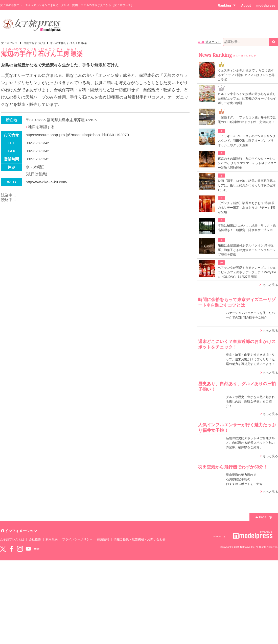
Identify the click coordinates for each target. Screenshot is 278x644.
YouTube (28, 549)
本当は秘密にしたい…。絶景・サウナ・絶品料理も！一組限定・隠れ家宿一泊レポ (247, 228)
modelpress (266, 5)
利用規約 (52, 539)
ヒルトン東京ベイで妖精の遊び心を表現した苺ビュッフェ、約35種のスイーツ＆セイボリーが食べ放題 (247, 98)
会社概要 (35, 539)
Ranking (227, 5)
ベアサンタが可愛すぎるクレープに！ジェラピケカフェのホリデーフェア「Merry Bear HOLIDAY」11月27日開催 (247, 272)
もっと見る (270, 285)
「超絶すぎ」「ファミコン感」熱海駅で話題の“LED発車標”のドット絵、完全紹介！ (247, 120)
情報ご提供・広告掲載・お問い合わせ (140, 539)
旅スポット (213, 42)
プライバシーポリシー (77, 539)
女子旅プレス (9, 43)
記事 (201, 42)
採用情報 (103, 539)
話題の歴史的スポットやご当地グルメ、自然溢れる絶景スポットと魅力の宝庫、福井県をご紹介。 (250, 443)
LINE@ (37, 549)
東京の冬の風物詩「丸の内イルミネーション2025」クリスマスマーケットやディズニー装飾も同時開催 (247, 163)
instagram (20, 549)
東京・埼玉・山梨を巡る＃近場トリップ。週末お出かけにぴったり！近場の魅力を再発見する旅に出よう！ (250, 359)
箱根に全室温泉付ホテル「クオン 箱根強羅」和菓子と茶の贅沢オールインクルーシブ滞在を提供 (247, 250)
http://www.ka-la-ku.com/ (47, 182)
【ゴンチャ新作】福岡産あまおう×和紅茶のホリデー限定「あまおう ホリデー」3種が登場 (247, 208)
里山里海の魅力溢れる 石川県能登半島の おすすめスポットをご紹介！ (246, 479)
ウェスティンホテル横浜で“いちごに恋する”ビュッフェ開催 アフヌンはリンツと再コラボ (246, 75)
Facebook (11, 549)
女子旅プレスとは (12, 539)
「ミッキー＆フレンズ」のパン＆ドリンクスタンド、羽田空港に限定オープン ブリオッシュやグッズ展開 (247, 141)
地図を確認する (41, 127)
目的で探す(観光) (34, 43)
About (246, 5)
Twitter (3, 549)
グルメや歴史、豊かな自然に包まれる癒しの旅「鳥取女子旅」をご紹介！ (250, 402)
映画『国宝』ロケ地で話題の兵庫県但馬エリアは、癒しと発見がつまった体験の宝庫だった (247, 185)
